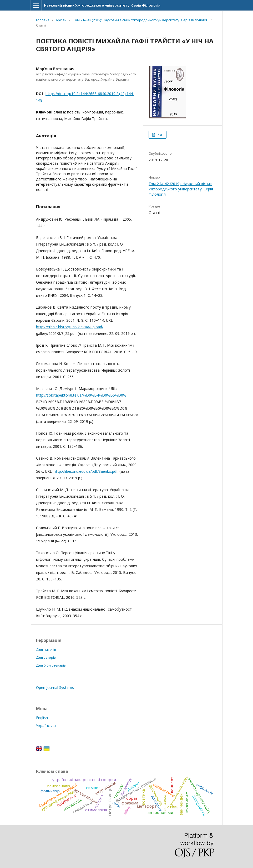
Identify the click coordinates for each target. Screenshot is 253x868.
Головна (43, 20)
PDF (159, 135)
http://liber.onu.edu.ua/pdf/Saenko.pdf (86, 471)
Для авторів (46, 657)
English (42, 718)
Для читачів (46, 649)
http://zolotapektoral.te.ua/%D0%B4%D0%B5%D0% (81, 395)
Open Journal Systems (55, 687)
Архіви (61, 20)
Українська (46, 726)
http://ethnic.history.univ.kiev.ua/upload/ (70, 327)
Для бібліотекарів (51, 665)
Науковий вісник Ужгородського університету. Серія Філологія (102, 5)
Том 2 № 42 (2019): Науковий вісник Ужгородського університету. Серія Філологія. (140, 20)
